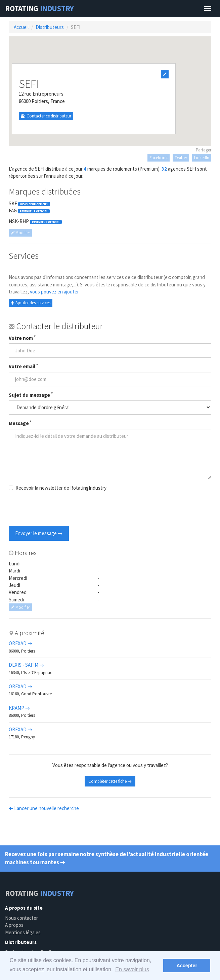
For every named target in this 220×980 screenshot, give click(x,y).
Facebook (159, 158)
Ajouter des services (31, 303)
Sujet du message (31, 395)
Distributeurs (50, 27)
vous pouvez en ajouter (54, 292)
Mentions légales (23, 932)
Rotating (39, 8)
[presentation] (60, 510)
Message (20, 423)
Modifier (20, 233)
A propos (14, 925)
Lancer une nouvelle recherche (44, 808)
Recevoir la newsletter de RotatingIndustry (58, 488)
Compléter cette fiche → (110, 781)
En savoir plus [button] (132, 969)
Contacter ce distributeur (46, 116)
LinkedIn (202, 158)
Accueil (21, 27)
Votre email (23, 366)
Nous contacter (21, 918)
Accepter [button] (187, 966)
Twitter (181, 158)
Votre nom (22, 338)
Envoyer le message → (39, 533)
